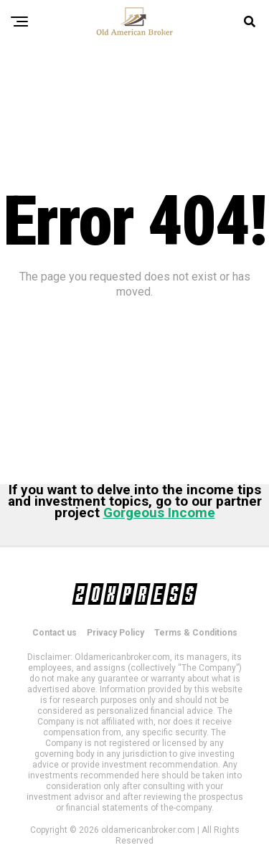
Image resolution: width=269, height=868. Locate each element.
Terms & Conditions (196, 633)
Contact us (55, 633)
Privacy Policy (115, 633)
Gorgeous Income (159, 513)
